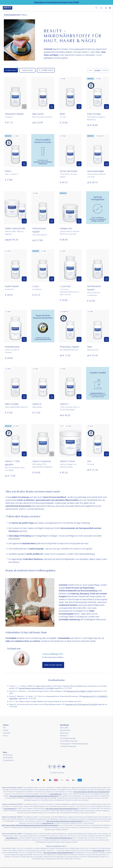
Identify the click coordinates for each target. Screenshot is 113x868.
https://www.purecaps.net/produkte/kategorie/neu (58, 853)
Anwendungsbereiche (12, 15)
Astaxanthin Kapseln (14, 114)
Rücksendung (8, 755)
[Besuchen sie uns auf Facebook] (50, 767)
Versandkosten (8, 758)
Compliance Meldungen (68, 746)
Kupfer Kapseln (12, 286)
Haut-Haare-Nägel (95, 171)
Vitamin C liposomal (42, 461)
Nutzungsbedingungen (68, 738)
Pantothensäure (12, 347)
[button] (24, 107)
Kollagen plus (66, 228)
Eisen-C (8, 171)
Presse (5, 736)
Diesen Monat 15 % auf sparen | (57, 2)
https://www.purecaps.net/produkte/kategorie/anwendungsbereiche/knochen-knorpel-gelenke (30, 825)
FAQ (4, 728)
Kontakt (6, 730)
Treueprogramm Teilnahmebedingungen (74, 744)
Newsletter (7, 733)
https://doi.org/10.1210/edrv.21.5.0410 (80, 691)
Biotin (62, 114)
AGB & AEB (64, 728)
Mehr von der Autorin (53, 665)
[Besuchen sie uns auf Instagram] (54, 767)
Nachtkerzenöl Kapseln (94, 288)
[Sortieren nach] (27, 70)
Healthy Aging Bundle (15, 228)
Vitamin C (64, 404)
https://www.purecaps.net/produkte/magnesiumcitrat (61, 809)
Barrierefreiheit (65, 730)
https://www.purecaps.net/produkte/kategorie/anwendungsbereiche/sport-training (34, 796)
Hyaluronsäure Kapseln (39, 230)
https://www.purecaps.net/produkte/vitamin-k (59, 838)
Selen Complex (12, 404)
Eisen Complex (94, 114)
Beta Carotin (38, 114)
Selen (90, 347)
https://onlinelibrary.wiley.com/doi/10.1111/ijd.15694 (36, 688)
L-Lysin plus (65, 286)
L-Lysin (36, 286)
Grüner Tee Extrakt (69, 171)
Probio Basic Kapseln (70, 347)
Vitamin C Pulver (67, 461)
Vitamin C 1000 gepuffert (12, 463)
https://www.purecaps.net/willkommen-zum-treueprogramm (92, 792)
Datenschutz (64, 733)
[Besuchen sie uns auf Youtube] (64, 767)
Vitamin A (37, 404)
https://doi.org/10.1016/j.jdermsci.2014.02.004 (82, 704)
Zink (89, 461)
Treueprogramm (9, 760)
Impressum (64, 736)
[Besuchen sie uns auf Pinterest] (59, 767)
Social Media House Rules (69, 741)
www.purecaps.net (56, 794)
